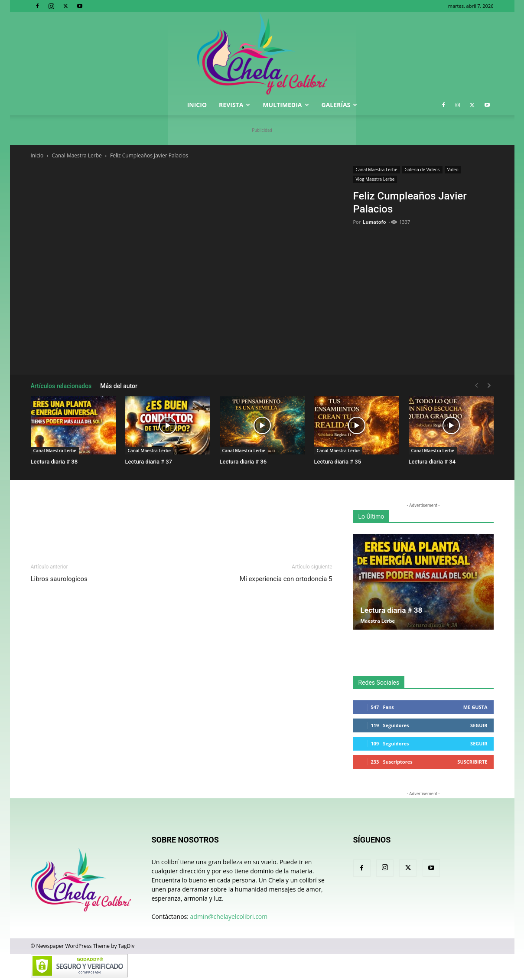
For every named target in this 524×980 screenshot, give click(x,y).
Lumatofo (374, 222)
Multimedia (286, 105)
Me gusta (475, 707)
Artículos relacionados (61, 386)
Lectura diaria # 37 (149, 462)
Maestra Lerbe (378, 621)
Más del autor (119, 386)
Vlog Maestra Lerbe (375, 179)
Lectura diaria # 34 (432, 462)
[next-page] (489, 386)
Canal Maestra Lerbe (77, 155)
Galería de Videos (422, 170)
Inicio (197, 105)
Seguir (479, 725)
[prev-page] (476, 386)
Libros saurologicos (59, 579)
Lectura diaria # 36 (243, 462)
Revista (234, 105)
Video (453, 170)
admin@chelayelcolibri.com (229, 916)
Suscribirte (472, 762)
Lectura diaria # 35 (338, 462)
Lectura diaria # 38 (54, 462)
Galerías (340, 105)
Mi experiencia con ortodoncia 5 (286, 579)
